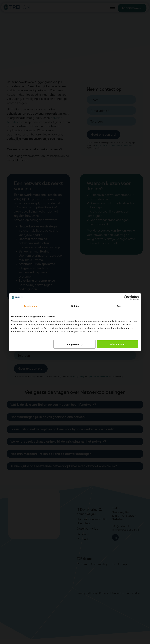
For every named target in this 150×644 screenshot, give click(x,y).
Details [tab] (75, 306)
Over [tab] (119, 306)
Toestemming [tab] (31, 306)
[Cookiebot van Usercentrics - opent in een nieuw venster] (126, 297)
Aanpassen (75, 344)
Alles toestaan (118, 344)
